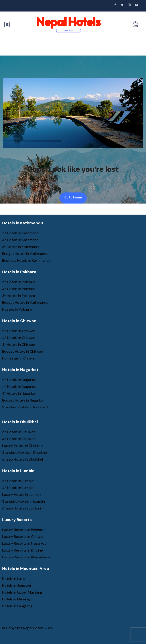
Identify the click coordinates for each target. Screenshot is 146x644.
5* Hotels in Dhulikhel (19, 432)
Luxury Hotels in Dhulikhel (23, 446)
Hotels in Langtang (17, 606)
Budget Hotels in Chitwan (23, 351)
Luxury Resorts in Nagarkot (24, 543)
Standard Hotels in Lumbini (24, 501)
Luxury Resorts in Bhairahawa (26, 557)
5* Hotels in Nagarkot (20, 380)
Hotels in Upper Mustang (22, 592)
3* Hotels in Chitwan (19, 345)
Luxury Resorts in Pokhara (23, 530)
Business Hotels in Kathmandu (26, 260)
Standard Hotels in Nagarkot (25, 407)
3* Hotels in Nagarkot (19, 393)
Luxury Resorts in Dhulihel (23, 550)
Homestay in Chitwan (19, 358)
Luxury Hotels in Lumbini (22, 495)
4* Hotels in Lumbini (18, 488)
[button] (135, 25)
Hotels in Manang (16, 599)
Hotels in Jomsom (17, 585)
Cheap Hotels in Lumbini (22, 508)
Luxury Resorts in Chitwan (23, 537)
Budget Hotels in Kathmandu (25, 254)
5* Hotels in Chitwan (19, 331)
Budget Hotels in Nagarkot (23, 400)
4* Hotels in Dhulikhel (19, 439)
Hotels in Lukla (14, 579)
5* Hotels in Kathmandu (21, 233)
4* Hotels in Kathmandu (21, 240)
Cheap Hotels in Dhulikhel (23, 459)
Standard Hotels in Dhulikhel (25, 453)
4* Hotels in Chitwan (19, 338)
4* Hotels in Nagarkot (20, 387)
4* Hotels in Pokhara (19, 289)
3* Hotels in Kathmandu (21, 247)
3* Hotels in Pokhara (19, 296)
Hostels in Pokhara (17, 309)
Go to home (73, 198)
